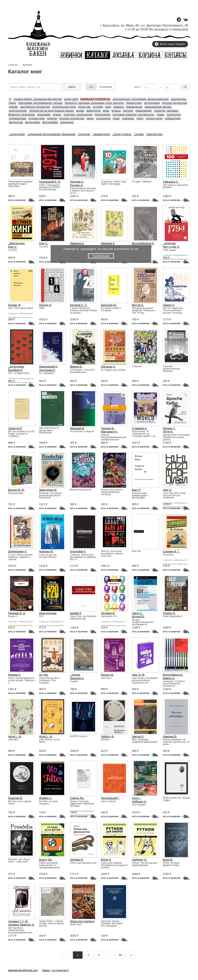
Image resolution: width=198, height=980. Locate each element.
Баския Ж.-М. (16, 490)
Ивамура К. (77, 243)
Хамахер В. (170, 737)
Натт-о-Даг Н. (171, 247)
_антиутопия (17, 134)
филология (16, 122)
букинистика (134, 103)
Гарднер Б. (108, 428)
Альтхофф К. (78, 551)
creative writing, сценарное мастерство (38, 99)
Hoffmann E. (139, 802)
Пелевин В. (108, 613)
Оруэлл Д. (45, 305)
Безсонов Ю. (109, 305)
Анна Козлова (48, 613)
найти (72, 87)
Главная (13, 65)
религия (52, 118)
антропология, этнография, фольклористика (141, 99)
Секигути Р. (15, 428)
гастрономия (152, 103)
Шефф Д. (76, 613)
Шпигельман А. (18, 551)
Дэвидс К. (169, 305)
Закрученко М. (48, 490)
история (98, 107)
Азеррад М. (46, 551)
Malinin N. (169, 678)
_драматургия (101, 134)
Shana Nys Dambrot (82, 921)
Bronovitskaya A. (173, 675)
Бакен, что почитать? (56, 970)
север (90, 118)
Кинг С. (13, 247)
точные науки (154, 118)
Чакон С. (137, 613)
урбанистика (173, 118)
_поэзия (139, 134)
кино (108, 107)
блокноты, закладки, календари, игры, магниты (94, 103)
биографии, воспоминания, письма (40, 103)
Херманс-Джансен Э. (21, 925)
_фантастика (154, 134)
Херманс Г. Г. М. (18, 921)
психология (174, 115)
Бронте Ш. (107, 675)
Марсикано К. (109, 432)
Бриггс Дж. (46, 860)
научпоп (128, 111)
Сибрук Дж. (77, 798)
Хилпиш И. (77, 860)
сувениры (128, 118)
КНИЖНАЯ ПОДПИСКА (95, 99)
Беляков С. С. (79, 305)
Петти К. (168, 432)
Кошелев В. (15, 798)
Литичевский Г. (110, 798)
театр (140, 118)
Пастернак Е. (47, 370)
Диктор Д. (138, 737)
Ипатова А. (77, 182)
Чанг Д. (167, 490)
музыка (116, 111)
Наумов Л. (15, 675)
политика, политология (78, 115)
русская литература (72, 118)
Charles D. (169, 613)
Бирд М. (168, 860)
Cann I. (136, 798)
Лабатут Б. (108, 737)
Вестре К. (138, 305)
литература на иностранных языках (52, 111)
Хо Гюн (44, 675)
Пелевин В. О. (17, 613)
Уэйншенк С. (171, 182)
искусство (85, 107)
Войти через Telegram (170, 44)
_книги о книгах (122, 134)
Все (91, 87)
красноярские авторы (158, 107)
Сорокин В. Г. (171, 551)
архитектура (179, 99)
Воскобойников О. (143, 243)
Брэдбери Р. (16, 370)
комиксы (119, 107)
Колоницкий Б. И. (50, 182)
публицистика (17, 118)
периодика (44, 115)
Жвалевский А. (48, 367)
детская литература (175, 103)
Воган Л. (106, 860)
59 (120, 955)
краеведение (134, 107)
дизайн (13, 107)
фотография (50, 122)
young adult (71, 99)
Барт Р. (136, 490)
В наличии (106, 87)
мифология (93, 111)
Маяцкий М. (77, 428)
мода (106, 111)
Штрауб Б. (138, 616)
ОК (185, 87)
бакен (12, 103)
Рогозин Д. (77, 185)
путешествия (37, 118)
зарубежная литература (35, 107)
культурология (18, 111)
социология (103, 118)
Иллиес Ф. (15, 305)
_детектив (84, 134)
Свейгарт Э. (139, 860)
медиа (80, 111)
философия (33, 122)
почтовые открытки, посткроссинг (134, 115)
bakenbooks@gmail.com (23, 970)
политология (102, 115)
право (160, 115)
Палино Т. (169, 428)
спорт (116, 118)
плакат (57, 115)
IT (10, 99)
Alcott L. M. (15, 737)
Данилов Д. (77, 678)
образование (144, 111)
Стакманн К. (140, 428)
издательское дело (64, 107)
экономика (67, 122)
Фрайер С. (46, 798)
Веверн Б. (76, 367)
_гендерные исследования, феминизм (51, 134)
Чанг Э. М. (138, 675)
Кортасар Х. (108, 367)
